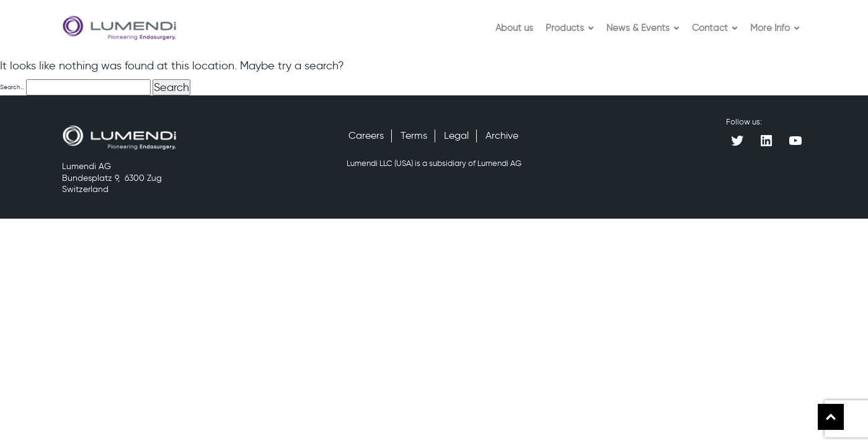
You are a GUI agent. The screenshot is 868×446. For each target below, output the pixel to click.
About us (514, 28)
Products (570, 28)
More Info (775, 28)
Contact (715, 28)
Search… (12, 87)
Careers (366, 135)
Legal (456, 135)
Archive (502, 135)
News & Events (643, 28)
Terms (414, 135)
